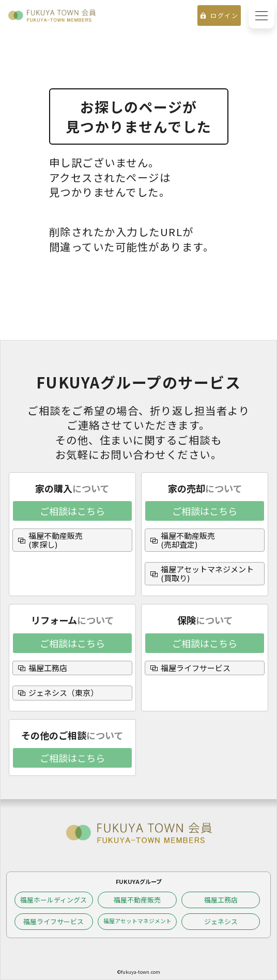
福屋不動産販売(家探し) (56, 540)
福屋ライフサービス (196, 668)
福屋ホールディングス (53, 900)
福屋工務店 (48, 668)
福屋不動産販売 (137, 900)
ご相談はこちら (72, 511)
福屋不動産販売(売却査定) (188, 540)
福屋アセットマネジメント (137, 921)
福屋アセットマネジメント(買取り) (207, 573)
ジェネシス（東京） (63, 693)
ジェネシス (221, 921)
